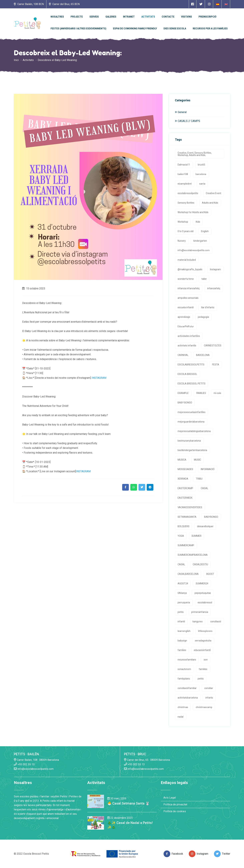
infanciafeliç (214, 288)
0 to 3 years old (186, 231)
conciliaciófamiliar (187, 688)
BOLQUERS (184, 526)
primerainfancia (200, 612)
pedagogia (203, 317)
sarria (202, 184)
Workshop (183, 222)
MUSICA (182, 460)
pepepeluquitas (203, 593)
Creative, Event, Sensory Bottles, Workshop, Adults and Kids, (195, 154)
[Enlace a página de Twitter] (201, 4)
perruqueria (184, 602)
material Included (187, 260)
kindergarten (200, 241)
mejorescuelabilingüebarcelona (194, 431)
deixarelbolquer (205, 526)
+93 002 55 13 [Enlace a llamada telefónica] (24, 764)
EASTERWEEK (185, 498)
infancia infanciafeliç (189, 288)
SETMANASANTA (187, 517)
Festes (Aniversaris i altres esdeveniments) (78, 29)
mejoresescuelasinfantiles (192, 412)
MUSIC (197, 460)
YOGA (181, 536)
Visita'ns (187, 17)
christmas (183, 707)
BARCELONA (203, 355)
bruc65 (201, 165)
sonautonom (184, 669)
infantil (181, 622)
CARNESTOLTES (213, 345)
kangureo (198, 622)
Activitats (148, 17)
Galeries (111, 17)
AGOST (210, 574)
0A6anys (182, 593)
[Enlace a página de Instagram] (209, 4)
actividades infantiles (189, 336)
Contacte (168, 17)
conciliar (209, 688)
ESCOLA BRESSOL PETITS (192, 384)
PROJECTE (77, 17)
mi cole (217, 393)
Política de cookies (175, 811)
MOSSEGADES (185, 469)
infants (209, 698)
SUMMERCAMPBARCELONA (193, 555)
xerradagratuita (203, 641)
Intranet (129, 17)
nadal (180, 717)
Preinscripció (208, 17)
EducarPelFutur (186, 326)
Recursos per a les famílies (210, 29)
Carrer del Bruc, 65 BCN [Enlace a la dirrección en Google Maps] (64, 4)
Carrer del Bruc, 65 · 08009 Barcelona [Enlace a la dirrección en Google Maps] (147, 760)
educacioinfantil (202, 650)
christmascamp (204, 707)
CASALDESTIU (200, 564)
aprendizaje (184, 317)
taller (204, 279)
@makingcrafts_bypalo (190, 269)
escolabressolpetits (188, 193)
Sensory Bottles (186, 203)
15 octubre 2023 (34, 288)
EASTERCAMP (185, 488)
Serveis (94, 17)
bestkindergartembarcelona (192, 450)
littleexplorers (205, 631)
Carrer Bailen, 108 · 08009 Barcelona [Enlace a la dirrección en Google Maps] (36, 760)
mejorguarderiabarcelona (191, 422)
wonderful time (186, 279)
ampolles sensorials (188, 298)
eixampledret (185, 184)
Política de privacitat (175, 804)
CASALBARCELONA (188, 574)
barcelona (201, 174)
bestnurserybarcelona (189, 441)
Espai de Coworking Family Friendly (135, 29)
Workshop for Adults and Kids (193, 212)
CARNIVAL (183, 355)
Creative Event (213, 193)
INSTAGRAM (99, 378)
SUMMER (197, 536)
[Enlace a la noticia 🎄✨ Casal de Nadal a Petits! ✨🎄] (96, 823)
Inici (16, 60)
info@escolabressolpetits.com (194, 250)
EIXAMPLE (183, 393)
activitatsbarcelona (188, 698)
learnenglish (184, 631)
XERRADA (183, 479)
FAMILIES (201, 393)
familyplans (184, 679)
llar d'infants (208, 307)
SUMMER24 (202, 583)
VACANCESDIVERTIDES (190, 507)
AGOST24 (183, 583)
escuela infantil (186, 307)
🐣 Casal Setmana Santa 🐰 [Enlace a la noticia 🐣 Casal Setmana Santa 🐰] (128, 803)
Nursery (182, 241)
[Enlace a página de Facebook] (193, 4)
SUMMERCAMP (186, 545)
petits (181, 612)
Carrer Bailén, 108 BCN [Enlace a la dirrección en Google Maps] (29, 4)
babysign (182, 641)
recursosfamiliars (187, 660)
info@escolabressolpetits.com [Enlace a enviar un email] (34, 769)
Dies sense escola (175, 29)
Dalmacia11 (184, 165)
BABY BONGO (185, 403)
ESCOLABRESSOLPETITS (191, 365)
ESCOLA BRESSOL (187, 374)
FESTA (216, 365)
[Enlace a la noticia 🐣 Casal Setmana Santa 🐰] (96, 801)
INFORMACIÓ (208, 469)
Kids (198, 222)
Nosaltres (57, 17)
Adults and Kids (210, 203)
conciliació (216, 622)
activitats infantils (187, 345)
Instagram (215, 269)
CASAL (205, 488)
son (206, 660)
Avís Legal (170, 798)
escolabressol (205, 602)
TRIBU (199, 479)
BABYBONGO (211, 517)
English (205, 231)
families (182, 650)
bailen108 (183, 174)
